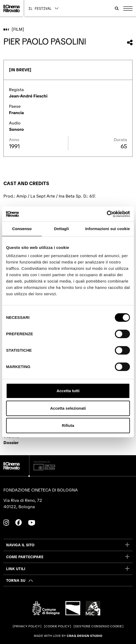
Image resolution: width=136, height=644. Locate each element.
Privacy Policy (27, 626)
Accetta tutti (68, 391)
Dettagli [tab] (61, 229)
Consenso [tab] (22, 229)
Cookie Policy (57, 626)
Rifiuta (68, 425)
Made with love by (68, 636)
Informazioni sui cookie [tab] (108, 229)
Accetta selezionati (68, 408)
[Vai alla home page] (12, 8)
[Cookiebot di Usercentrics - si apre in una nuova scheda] (107, 214)
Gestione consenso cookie (98, 626)
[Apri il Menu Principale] (128, 8)
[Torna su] (20, 580)
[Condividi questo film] (130, 43)
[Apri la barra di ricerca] (117, 8)
